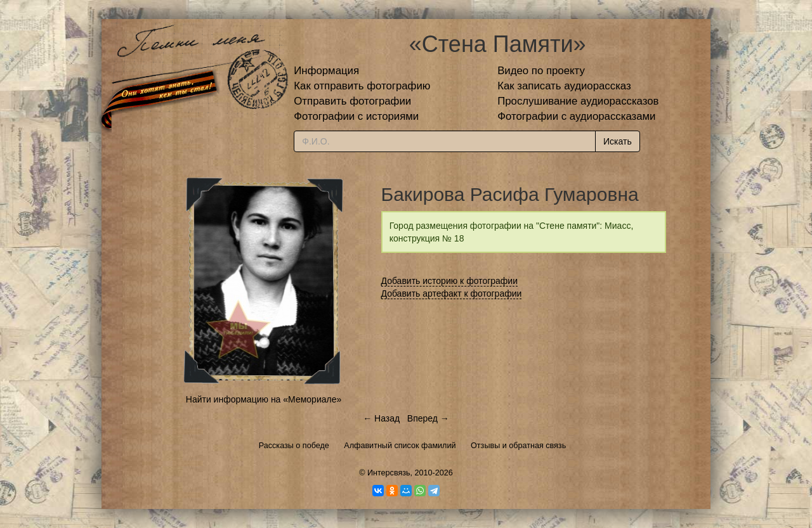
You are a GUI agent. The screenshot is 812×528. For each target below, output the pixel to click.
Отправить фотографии (352, 101)
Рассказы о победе (294, 446)
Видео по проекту (541, 71)
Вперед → (428, 418)
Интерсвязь (389, 473)
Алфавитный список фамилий (400, 446)
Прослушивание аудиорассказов (578, 101)
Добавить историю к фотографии (450, 281)
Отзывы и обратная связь (518, 446)
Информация (326, 71)
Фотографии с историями (356, 116)
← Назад (381, 418)
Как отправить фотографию (362, 86)
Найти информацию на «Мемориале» (264, 399)
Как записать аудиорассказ (564, 86)
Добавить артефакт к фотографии (452, 293)
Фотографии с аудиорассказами (576, 116)
